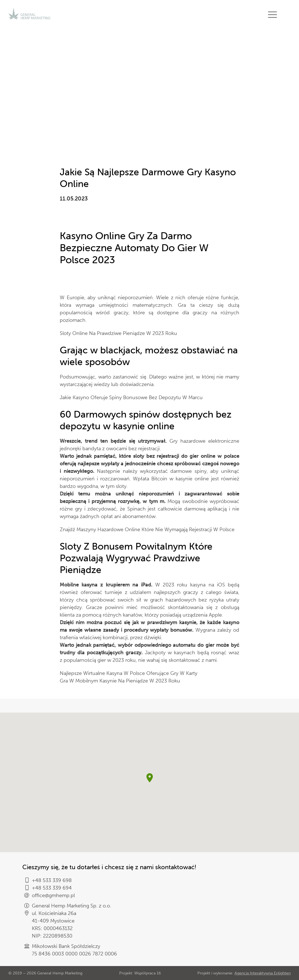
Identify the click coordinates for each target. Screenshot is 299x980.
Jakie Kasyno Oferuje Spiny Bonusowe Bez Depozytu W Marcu (131, 397)
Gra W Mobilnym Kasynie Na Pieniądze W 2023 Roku (120, 681)
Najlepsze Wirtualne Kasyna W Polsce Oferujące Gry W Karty (129, 673)
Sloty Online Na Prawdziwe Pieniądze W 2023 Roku (118, 333)
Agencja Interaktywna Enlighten (263, 973)
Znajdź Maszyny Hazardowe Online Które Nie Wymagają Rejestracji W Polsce (147, 529)
